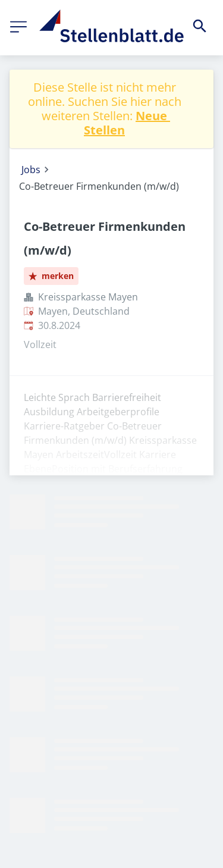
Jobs (31, 170)
